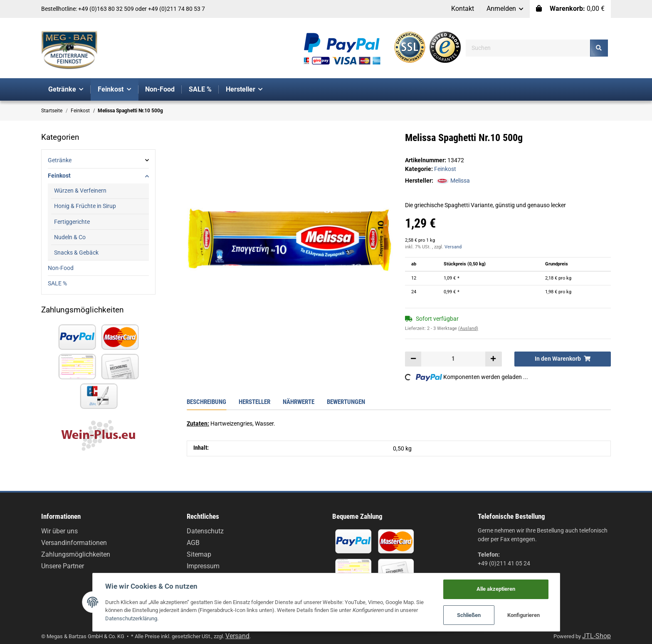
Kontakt (463, 9)
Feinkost (445, 169)
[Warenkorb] (570, 9)
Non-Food (61, 268)
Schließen (469, 615)
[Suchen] (528, 48)
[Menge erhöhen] (493, 359)
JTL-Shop (596, 636)
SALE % (57, 283)
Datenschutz (205, 531)
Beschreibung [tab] (206, 402)
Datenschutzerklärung (131, 618)
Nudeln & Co (70, 237)
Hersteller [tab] (254, 402)
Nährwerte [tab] (299, 402)
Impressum (203, 566)
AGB (193, 543)
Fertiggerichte (72, 222)
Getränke (60, 160)
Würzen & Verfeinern (80, 191)
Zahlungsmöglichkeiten (76, 554)
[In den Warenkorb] (563, 359)
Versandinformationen (74, 543)
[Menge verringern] (413, 359)
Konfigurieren (524, 615)
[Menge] (453, 359)
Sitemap (199, 554)
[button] (505, 9)
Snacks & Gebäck (76, 253)
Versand (453, 247)
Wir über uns (59, 531)
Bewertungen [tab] (346, 402)
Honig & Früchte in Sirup (85, 206)
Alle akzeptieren (496, 589)
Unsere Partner (63, 566)
